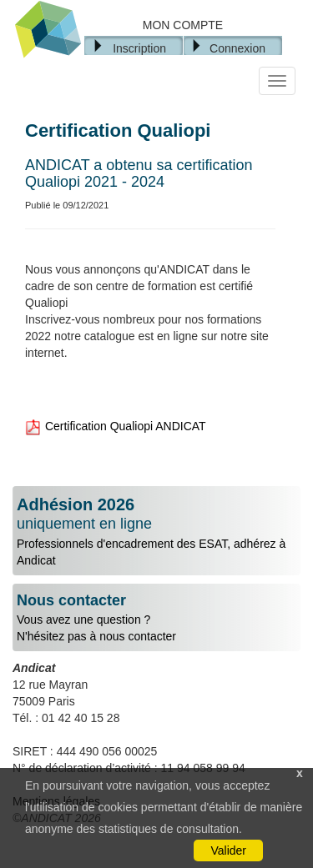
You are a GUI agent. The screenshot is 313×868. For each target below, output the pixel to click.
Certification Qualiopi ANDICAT (116, 426)
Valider (228, 850)
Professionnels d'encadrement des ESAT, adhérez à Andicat (156, 531)
